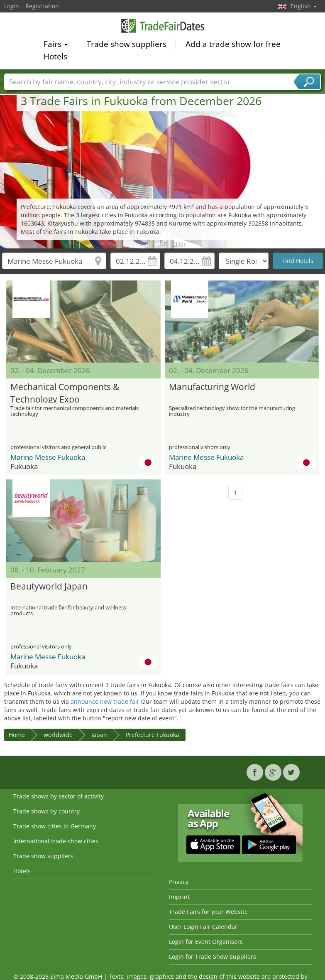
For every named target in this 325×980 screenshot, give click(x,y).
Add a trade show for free (233, 45)
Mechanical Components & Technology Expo (65, 392)
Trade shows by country (46, 811)
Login (12, 6)
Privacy (179, 882)
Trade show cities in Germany (55, 826)
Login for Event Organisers (206, 942)
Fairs (56, 45)
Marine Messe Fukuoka (48, 457)
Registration (42, 6)
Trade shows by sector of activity (59, 796)
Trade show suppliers (127, 45)
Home (17, 735)
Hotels (55, 58)
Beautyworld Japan (49, 586)
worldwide (58, 735)
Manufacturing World (212, 387)
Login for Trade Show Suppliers (213, 957)
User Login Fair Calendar (203, 927)
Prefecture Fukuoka (153, 735)
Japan (99, 735)
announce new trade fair (105, 701)
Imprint (179, 897)
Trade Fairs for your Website (208, 912)
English (304, 6)
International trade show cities (56, 841)
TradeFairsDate (163, 27)
